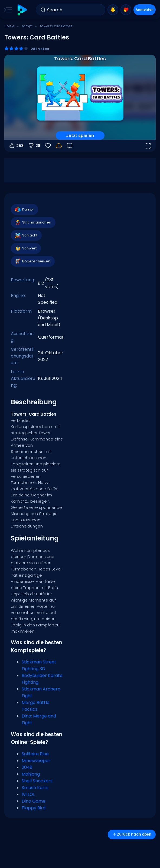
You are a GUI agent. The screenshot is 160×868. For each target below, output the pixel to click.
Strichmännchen (33, 222)
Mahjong (31, 774)
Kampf (27, 26)
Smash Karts (35, 788)
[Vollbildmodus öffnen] (148, 146)
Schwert (26, 248)
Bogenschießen (32, 261)
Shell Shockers (37, 781)
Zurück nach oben (132, 834)
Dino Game (34, 801)
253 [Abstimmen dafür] (16, 146)
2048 (27, 767)
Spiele (9, 26)
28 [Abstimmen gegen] (34, 146)
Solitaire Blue (35, 754)
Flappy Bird (34, 808)
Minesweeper (36, 761)
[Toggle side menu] (7, 10)
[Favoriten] (48, 146)
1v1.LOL (28, 794)
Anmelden (145, 10)
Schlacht (26, 235)
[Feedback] (70, 146)
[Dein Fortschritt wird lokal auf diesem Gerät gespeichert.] (59, 146)
